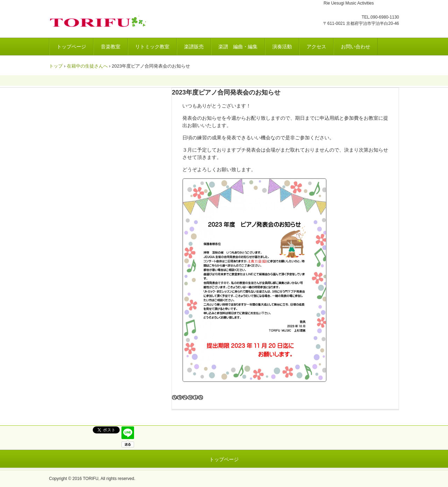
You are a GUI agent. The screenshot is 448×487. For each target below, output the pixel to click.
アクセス (316, 47)
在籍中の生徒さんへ (87, 66)
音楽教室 (111, 47)
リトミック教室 (152, 47)
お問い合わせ (356, 47)
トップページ (71, 47)
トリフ (99, 22)
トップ (56, 66)
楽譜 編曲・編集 (238, 47)
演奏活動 (282, 47)
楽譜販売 (194, 47)
